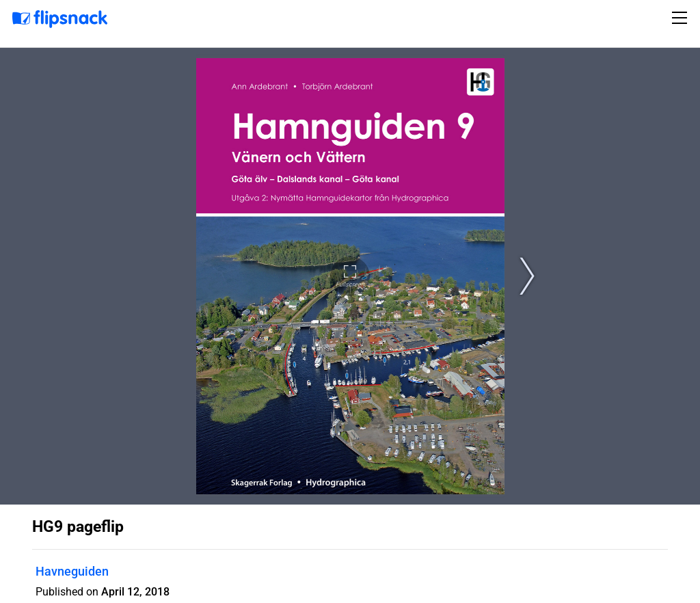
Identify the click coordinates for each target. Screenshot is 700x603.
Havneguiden (72, 571)
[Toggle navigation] (682, 18)
